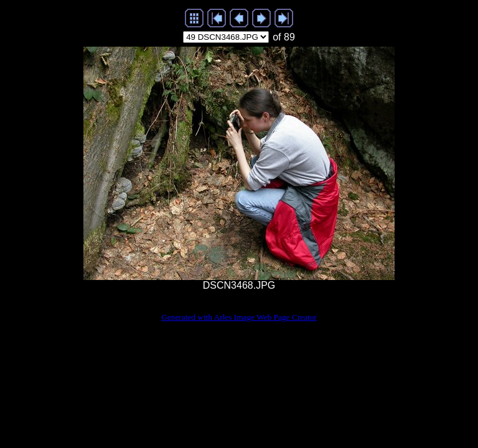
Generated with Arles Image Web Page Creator (239, 317)
